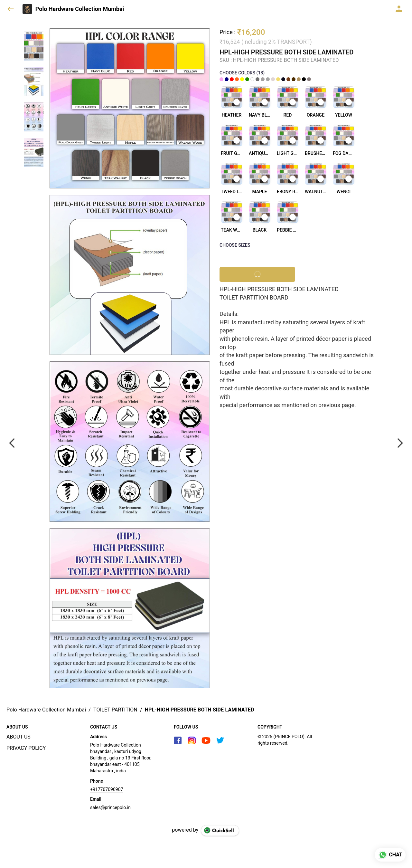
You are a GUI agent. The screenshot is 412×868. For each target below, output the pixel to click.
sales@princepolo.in (110, 807)
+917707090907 (107, 789)
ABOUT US (19, 737)
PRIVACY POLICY (26, 748)
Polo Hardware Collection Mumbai (80, 9)
